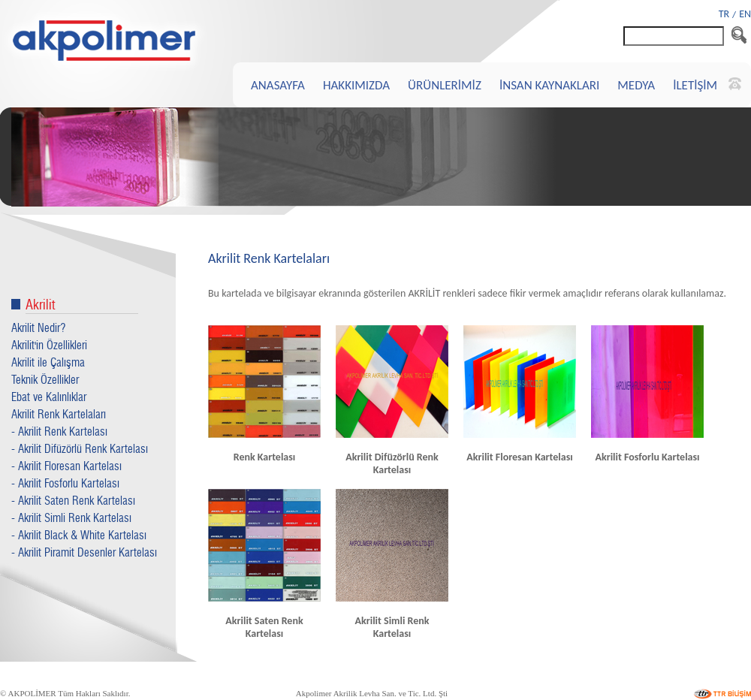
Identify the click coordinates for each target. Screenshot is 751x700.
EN (745, 14)
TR (724, 14)
